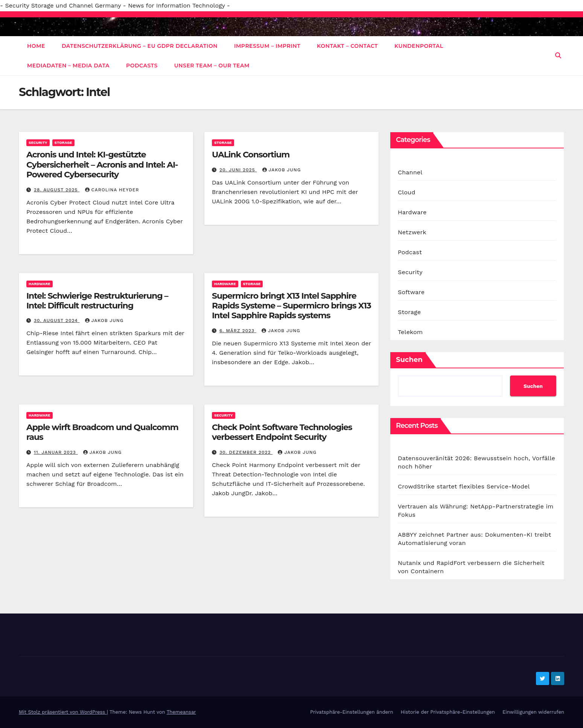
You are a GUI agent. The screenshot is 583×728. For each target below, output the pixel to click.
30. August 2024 (57, 321)
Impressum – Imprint (267, 46)
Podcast (410, 252)
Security (38, 143)
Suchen (409, 360)
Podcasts (142, 66)
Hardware (40, 284)
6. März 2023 (238, 331)
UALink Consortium (251, 155)
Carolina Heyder (112, 190)
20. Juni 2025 (238, 170)
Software (411, 292)
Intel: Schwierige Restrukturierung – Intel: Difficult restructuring (97, 301)
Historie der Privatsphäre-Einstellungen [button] (448, 712)
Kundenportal (419, 46)
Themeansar (181, 712)
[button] (558, 56)
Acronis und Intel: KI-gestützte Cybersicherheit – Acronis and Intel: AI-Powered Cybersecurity (102, 165)
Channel (410, 172)
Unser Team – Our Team (212, 66)
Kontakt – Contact (347, 46)
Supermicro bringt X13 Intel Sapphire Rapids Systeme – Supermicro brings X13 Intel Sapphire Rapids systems (291, 306)
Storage (63, 143)
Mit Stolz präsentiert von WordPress (63, 712)
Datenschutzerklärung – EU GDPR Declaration (140, 46)
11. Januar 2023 (56, 452)
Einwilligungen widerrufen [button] (533, 712)
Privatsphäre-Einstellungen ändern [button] (352, 712)
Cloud (406, 192)
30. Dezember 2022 (246, 452)
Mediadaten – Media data (68, 66)
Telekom (410, 332)
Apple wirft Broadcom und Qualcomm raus (102, 432)
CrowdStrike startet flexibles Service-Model (464, 486)
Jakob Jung (282, 170)
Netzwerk (412, 232)
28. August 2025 (57, 190)
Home (36, 46)
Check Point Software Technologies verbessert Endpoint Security (282, 432)
